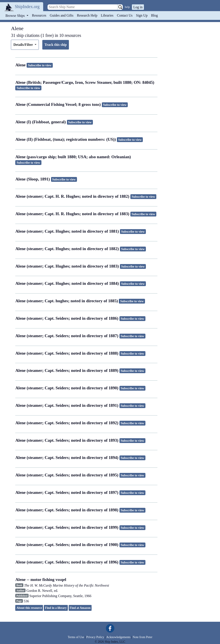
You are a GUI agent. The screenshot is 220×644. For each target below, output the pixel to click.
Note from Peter (142, 637)
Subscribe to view (40, 65)
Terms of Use (76, 637)
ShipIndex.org (27, 7)
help (127, 7)
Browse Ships (15, 16)
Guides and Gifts (61, 15)
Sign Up (142, 15)
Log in (138, 7)
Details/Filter (23, 45)
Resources (39, 15)
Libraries (107, 15)
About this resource (29, 608)
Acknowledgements (118, 637)
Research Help (87, 15)
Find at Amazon (80, 608)
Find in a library (56, 608)
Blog (154, 15)
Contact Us (125, 15)
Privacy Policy (95, 637)
